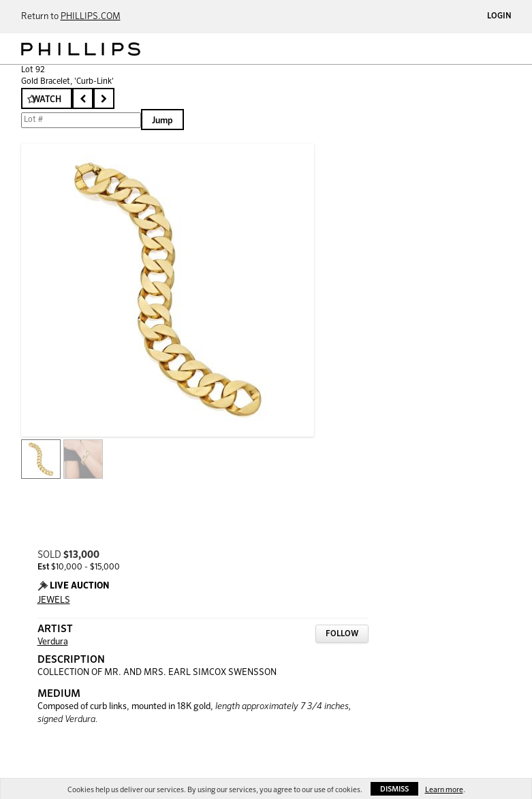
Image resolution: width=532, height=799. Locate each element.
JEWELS (54, 600)
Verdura (53, 642)
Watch (47, 100)
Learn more (444, 790)
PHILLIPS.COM (91, 17)
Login (499, 16)
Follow (342, 634)
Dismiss (394, 789)
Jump (162, 121)
